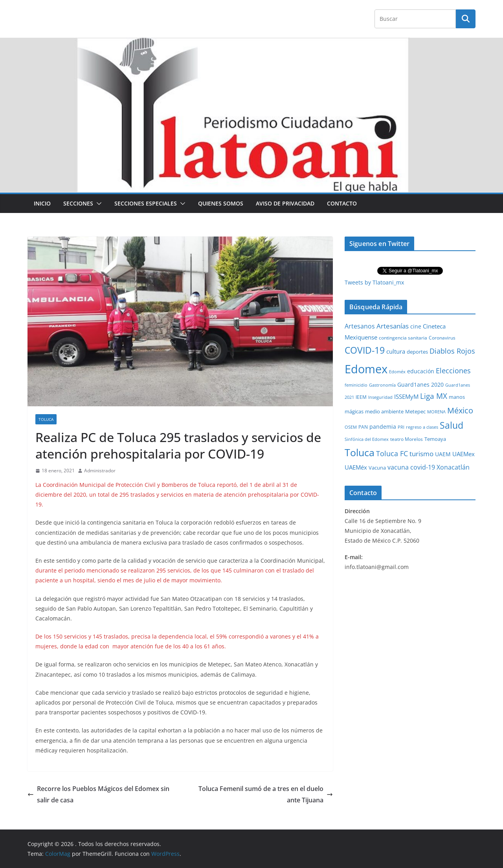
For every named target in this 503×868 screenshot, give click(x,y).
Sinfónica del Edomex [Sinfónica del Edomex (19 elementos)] (367, 439)
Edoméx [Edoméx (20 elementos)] (397, 372)
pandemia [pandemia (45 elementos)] (383, 427)
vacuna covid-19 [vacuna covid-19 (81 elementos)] (411, 467)
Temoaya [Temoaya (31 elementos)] (435, 439)
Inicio (42, 203)
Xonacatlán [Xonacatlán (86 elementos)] (453, 467)
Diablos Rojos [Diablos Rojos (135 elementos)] (452, 351)
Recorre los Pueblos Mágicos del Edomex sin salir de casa (98, 794)
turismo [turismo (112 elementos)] (421, 453)
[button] (97, 204)
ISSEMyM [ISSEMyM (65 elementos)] (406, 396)
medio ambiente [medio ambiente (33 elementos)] (384, 411)
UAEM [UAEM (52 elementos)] (443, 454)
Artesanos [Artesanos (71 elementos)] (360, 326)
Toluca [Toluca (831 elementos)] (360, 452)
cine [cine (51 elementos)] (416, 326)
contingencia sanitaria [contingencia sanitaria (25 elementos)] (403, 338)
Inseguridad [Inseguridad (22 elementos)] (380, 397)
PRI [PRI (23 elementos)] (401, 427)
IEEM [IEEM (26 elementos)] (361, 397)
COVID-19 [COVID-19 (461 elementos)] (365, 350)
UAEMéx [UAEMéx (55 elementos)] (356, 467)
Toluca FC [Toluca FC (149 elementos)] (392, 453)
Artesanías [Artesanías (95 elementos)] (393, 326)
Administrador (100, 471)
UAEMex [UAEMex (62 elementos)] (464, 454)
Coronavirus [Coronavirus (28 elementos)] (442, 338)
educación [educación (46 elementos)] (421, 371)
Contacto (342, 203)
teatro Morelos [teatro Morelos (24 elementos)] (407, 439)
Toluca (46, 419)
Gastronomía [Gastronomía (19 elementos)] (382, 385)
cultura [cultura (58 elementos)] (396, 351)
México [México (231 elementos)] (460, 410)
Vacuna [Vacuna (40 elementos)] (377, 468)
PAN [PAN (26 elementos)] (363, 427)
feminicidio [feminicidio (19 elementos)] (356, 385)
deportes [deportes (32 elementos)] (417, 352)
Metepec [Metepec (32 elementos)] (415, 412)
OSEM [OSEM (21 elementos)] (351, 427)
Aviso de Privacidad (285, 203)
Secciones (78, 203)
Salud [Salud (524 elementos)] (452, 425)
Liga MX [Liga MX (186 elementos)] (434, 396)
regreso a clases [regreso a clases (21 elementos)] (422, 427)
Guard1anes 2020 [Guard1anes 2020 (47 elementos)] (420, 384)
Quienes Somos (221, 203)
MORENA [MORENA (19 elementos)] (436, 412)
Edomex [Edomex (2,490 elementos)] (366, 369)
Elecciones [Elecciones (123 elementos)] (453, 371)
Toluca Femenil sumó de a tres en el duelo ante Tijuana (266, 794)
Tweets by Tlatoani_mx (374, 282)
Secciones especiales (146, 203)
